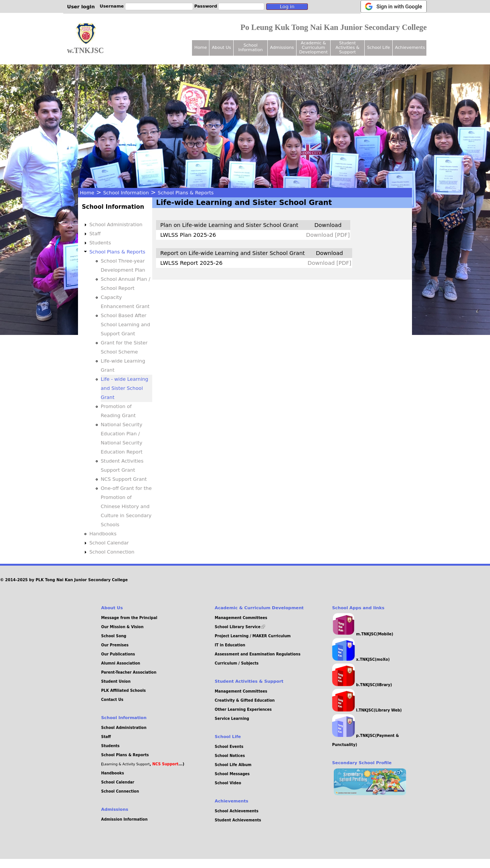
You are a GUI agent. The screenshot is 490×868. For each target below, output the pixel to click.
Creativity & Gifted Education (245, 700)
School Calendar (109, 543)
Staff (95, 234)
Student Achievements (238, 820)
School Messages (232, 774)
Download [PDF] (328, 235)
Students (100, 243)
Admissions (282, 48)
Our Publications (118, 654)
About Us (221, 48)
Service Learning (232, 719)
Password (206, 6)
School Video (228, 783)
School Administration (116, 224)
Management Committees (241, 618)
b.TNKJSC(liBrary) (362, 685)
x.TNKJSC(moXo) (361, 659)
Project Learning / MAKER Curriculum (253, 636)
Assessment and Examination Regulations (257, 654)
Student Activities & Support (347, 48)
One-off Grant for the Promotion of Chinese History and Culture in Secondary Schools (126, 506)
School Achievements (236, 811)
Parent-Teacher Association (129, 672)
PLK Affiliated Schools (123, 690)
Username (112, 6)
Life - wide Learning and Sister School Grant (124, 388)
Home (87, 193)
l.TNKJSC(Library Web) (367, 710)
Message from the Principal (129, 618)
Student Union (116, 681)
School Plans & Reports (186, 193)
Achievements (410, 48)
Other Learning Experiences (243, 709)
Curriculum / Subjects (237, 663)
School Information (126, 193)
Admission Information (124, 819)
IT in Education (230, 645)
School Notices (230, 756)
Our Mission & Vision (122, 627)
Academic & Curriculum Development (313, 48)
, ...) (167, 764)
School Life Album (233, 765)
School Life (378, 48)
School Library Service (240, 627)
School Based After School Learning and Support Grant (125, 325)
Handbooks (103, 534)
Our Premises (115, 645)
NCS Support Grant (124, 479)
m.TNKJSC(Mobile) (363, 634)
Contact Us (112, 700)
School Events (229, 747)
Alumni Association (121, 663)
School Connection (112, 552)
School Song (114, 636)
